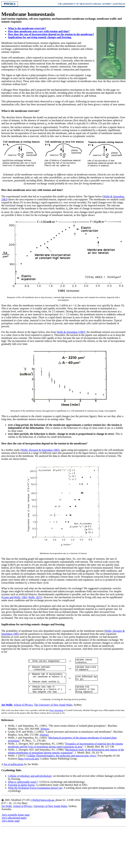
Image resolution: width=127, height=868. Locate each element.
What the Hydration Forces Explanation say (35, 788)
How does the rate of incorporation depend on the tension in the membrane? (51, 34)
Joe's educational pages (14, 818)
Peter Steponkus (56, 710)
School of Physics (23, 705)
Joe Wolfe (7, 705)
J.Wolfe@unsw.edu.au (42, 800)
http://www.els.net (28, 759)
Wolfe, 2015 (35, 597)
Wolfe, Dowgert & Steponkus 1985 (40, 450)
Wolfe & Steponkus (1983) (71, 332)
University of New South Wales (50, 806)
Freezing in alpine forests (21, 785)
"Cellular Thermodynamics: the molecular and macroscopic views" (61, 756)
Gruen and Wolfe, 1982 (15, 597)
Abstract (45, 729)
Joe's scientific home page (15, 815)
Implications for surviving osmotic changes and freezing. (40, 37)
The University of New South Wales (53, 705)
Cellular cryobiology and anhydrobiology (30, 776)
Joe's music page (11, 821)
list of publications (14, 764)
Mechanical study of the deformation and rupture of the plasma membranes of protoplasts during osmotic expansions (66, 751)
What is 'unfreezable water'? (23, 782)
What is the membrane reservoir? (27, 28)
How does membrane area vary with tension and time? (39, 31)
